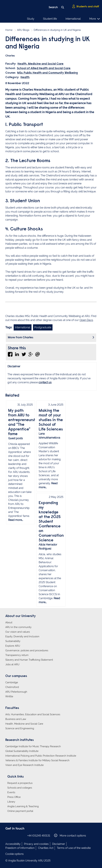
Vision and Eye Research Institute (24, 765)
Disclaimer (59, 844)
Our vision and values (18, 632)
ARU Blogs (23, 30)
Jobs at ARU (12, 664)
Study (31, 19)
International (73, 19)
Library (11, 802)
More (95, 19)
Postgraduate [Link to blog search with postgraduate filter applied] (43, 327)
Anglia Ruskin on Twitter (17, 835)
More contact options (70, 835)
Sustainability (13, 641)
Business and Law (16, 719)
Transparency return (17, 655)
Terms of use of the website (74, 848)
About (9, 622)
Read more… (16, 520)
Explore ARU (13, 646)
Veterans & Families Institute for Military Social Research (37, 760)
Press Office (14, 797)
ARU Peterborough (16, 692)
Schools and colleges (20, 788)
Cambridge (12, 682)
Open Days (86, 320)
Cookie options (14, 854)
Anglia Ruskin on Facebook (7, 835)
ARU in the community (18, 627)
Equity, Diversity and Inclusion (22, 636)
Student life (50, 19)
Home (9, 30)
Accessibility (13, 844)
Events (11, 792)
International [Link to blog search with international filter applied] (23, 327)
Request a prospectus (20, 783)
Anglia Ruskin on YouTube (22, 835)
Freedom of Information (20, 848)
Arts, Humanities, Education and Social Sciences (33, 714)
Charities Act (46, 848)
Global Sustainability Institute (22, 751)
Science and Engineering (20, 728)
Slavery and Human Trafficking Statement (29, 660)
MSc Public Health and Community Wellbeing (47, 73)
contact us (45, 382)
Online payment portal (20, 811)
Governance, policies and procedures (27, 650)
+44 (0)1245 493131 (39, 836)
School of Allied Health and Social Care (44, 68)
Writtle (9, 696)
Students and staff (85, 6)
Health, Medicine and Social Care (40, 64)
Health (25, 77)
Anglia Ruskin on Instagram (12, 835)
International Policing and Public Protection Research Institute (41, 756)
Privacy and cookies (36, 844)
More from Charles (20, 338)
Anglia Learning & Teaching (23, 806)
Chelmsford (12, 687)
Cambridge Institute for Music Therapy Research (33, 746)
